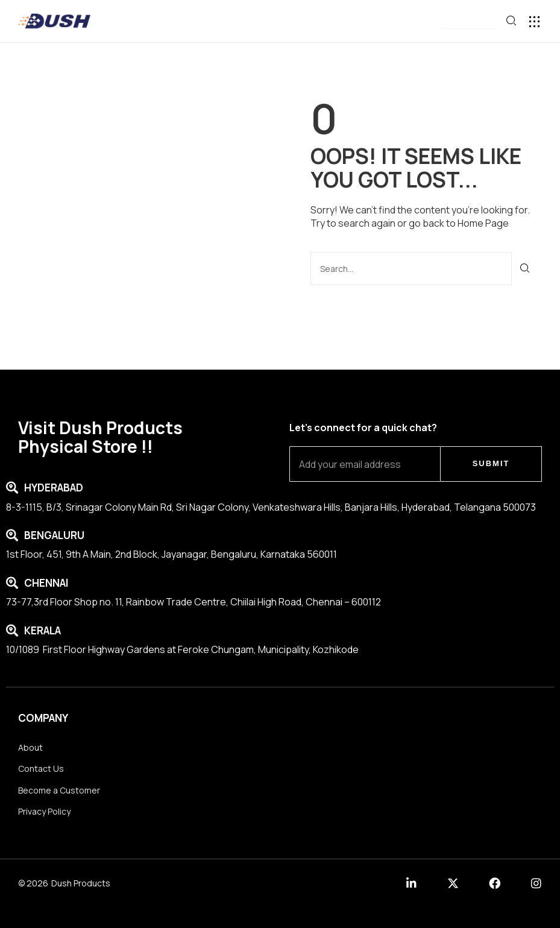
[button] (469, 22)
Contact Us (41, 769)
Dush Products (81, 883)
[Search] (525, 269)
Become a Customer (59, 790)
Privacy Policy (44, 811)
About (30, 747)
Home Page (483, 223)
